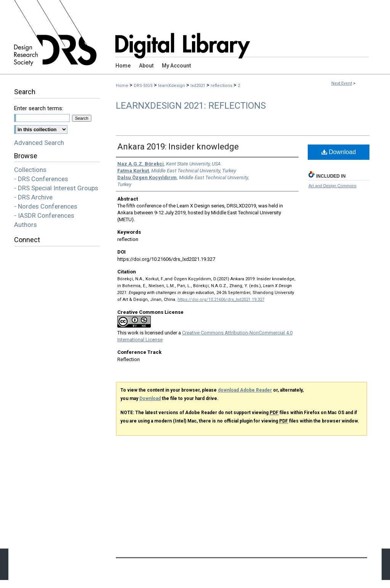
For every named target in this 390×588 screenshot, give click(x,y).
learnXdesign (172, 86)
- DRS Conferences (41, 179)
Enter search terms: (39, 108)
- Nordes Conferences (46, 206)
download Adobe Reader (245, 390)
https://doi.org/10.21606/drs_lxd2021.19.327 (221, 300)
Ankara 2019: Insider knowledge (178, 147)
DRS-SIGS (144, 86)
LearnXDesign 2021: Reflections (191, 106)
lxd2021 (198, 86)
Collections (30, 170)
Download (339, 152)
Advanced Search (39, 143)
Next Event (342, 83)
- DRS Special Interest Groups (56, 188)
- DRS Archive (33, 197)
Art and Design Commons (332, 186)
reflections (222, 86)
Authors (26, 225)
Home (122, 86)
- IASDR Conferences (44, 215)
